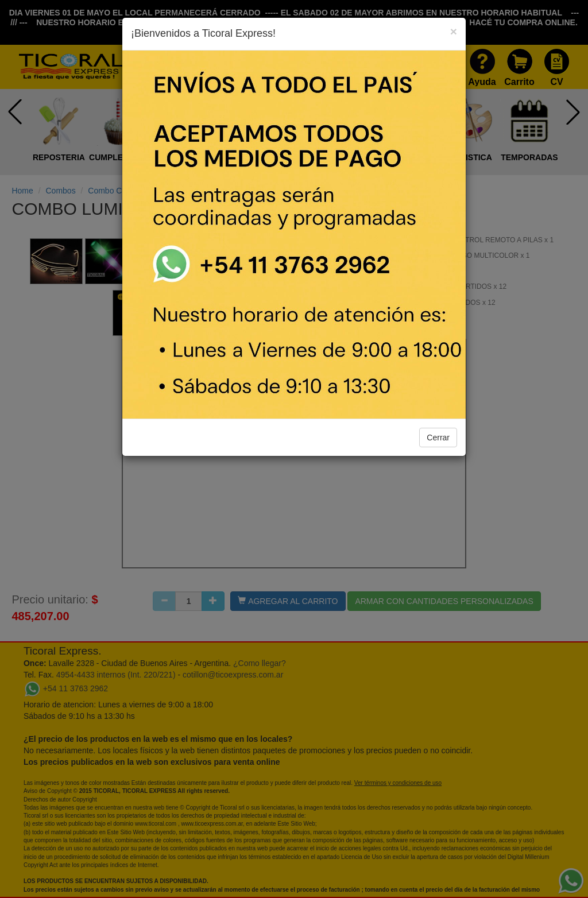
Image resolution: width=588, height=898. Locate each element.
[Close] (454, 31)
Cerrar (438, 438)
